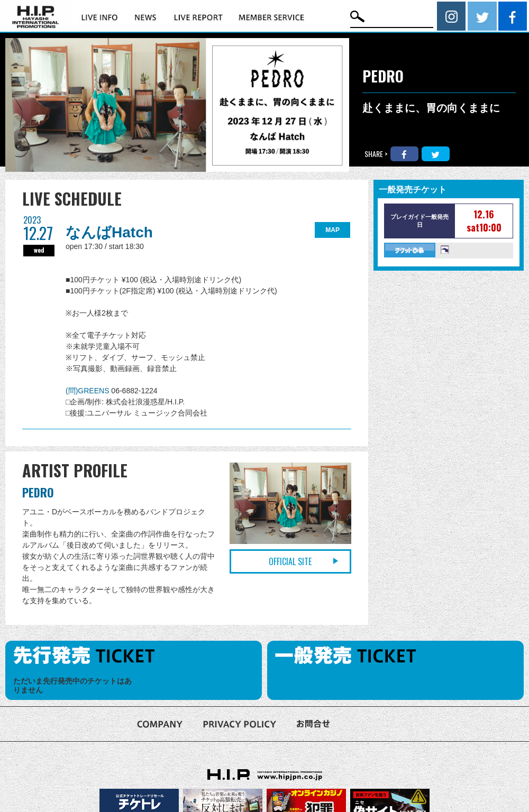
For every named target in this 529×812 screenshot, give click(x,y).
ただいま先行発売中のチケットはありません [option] (72, 685)
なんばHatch (109, 232)
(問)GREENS (88, 391)
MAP (332, 230)
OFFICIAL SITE (290, 561)
